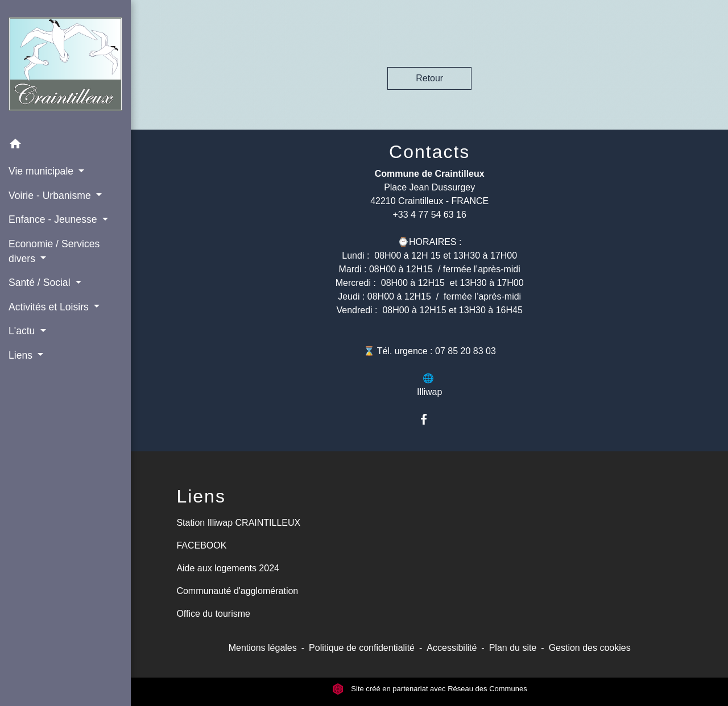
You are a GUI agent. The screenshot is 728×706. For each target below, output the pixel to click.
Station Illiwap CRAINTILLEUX (238, 523)
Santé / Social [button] (41, 283)
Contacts (429, 152)
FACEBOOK (201, 545)
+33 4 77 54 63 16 (429, 215)
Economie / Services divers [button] (54, 251)
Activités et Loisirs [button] (50, 307)
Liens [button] (22, 355)
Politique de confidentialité (362, 648)
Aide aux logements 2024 (228, 568)
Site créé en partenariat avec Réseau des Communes (430, 689)
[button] (65, 146)
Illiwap (429, 392)
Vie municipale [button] (42, 171)
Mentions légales (263, 648)
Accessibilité (452, 648)
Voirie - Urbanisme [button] (51, 196)
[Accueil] (65, 66)
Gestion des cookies (590, 648)
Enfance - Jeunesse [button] (54, 219)
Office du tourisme (213, 614)
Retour (429, 78)
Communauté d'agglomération (237, 591)
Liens (201, 496)
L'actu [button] (23, 331)
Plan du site (513, 648)
